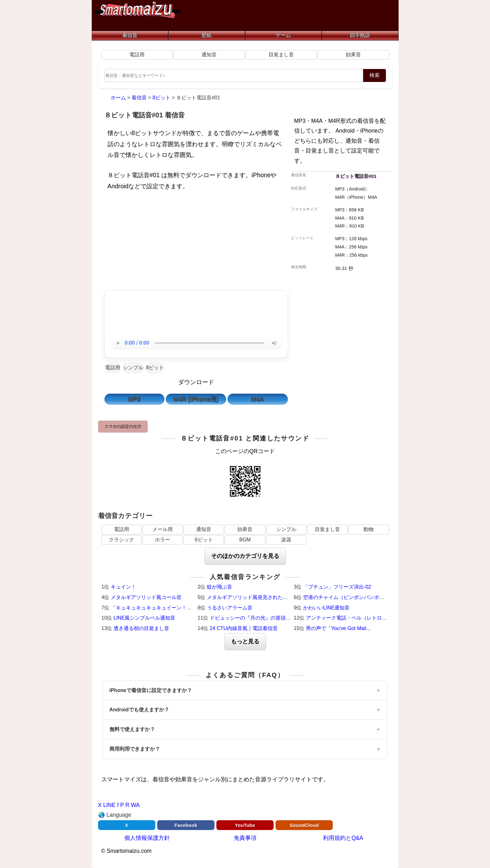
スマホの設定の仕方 (123, 426)
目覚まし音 (281, 55)
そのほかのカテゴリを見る (245, 556)
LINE (109, 805)
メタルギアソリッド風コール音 (146, 597)
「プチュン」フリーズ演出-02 (337, 587)
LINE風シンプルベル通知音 (145, 618)
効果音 (353, 55)
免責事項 (245, 838)
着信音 (130, 35)
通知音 (209, 55)
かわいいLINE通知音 (326, 608)
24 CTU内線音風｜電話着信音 (244, 628)
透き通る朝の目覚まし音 (141, 628)
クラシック (121, 540)
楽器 (286, 540)
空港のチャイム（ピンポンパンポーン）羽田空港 (359, 597)
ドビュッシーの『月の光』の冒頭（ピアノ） (260, 618)
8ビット (155, 368)
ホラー (163, 540)
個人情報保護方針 (147, 838)
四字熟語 (360, 35)
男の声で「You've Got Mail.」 (339, 628)
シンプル (133, 368)
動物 (369, 529)
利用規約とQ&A (343, 838)
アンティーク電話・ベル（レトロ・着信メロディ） (364, 618)
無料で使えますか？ (132, 729)
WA (135, 805)
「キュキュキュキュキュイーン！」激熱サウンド (166, 608)
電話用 (137, 55)
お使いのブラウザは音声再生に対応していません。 (196, 343)
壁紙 (207, 35)
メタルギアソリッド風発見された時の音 (252, 597)
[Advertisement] (196, 242)
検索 (375, 75)
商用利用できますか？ (135, 749)
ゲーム (283, 35)
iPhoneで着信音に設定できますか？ (151, 690)
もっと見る (245, 641)
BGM (245, 540)
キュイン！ (123, 587)
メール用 (163, 529)
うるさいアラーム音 (230, 608)
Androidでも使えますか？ (139, 710)
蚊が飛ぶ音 (220, 587)
